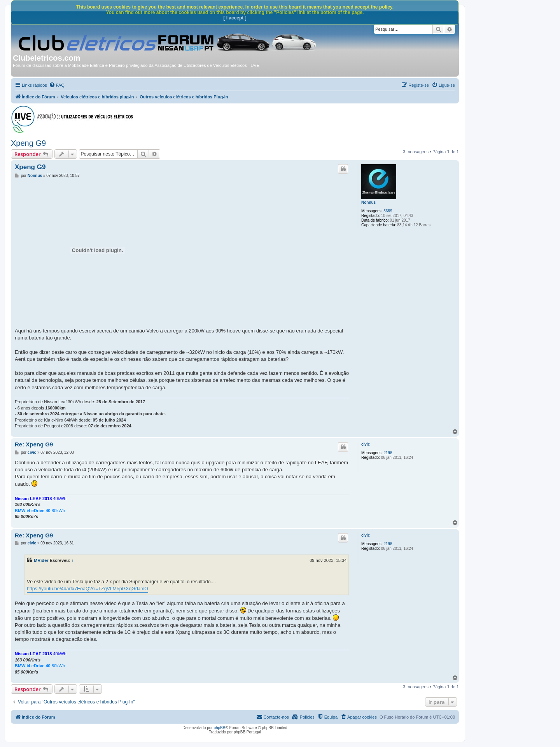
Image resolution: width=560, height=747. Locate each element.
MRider (41, 560)
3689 (388, 211)
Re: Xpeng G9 (34, 444)
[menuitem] (57, 85)
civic (366, 444)
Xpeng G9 (28, 143)
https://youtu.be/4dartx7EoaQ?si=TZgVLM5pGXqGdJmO (87, 589)
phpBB (219, 728)
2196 (388, 453)
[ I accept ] (235, 18)
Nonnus (368, 202)
